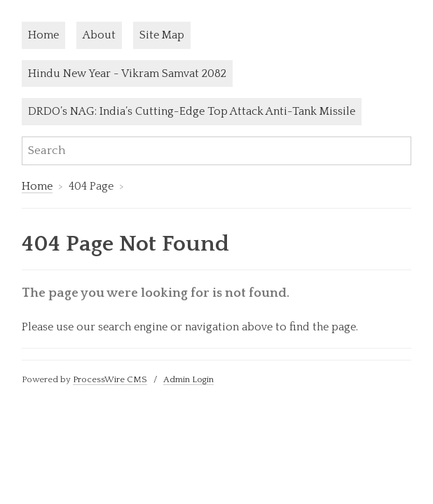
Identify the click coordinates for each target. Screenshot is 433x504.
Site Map (162, 35)
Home (43, 35)
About (99, 35)
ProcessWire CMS (110, 379)
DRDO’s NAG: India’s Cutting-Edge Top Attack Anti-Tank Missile (192, 111)
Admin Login (188, 379)
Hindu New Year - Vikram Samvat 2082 (127, 73)
